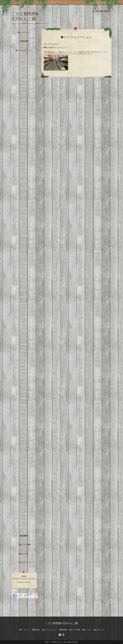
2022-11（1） (25, 175)
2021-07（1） (25, 243)
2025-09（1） (25, 73)
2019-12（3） (25, 311)
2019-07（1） (25, 338)
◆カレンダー (24, 554)
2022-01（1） (25, 216)
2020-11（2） (25, 290)
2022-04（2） (25, 209)
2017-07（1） (25, 439)
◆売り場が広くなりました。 (56, 47)
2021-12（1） (25, 222)
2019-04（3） (25, 351)
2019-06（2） (25, 344)
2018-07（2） (25, 399)
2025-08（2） (25, 80)
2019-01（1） (25, 365)
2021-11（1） (25, 229)
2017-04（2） (25, 453)
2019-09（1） (25, 324)
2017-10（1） (25, 433)
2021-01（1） (25, 277)
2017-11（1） (25, 426)
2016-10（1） (25, 487)
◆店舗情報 (24, 536)
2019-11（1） (25, 317)
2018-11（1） (25, 378)
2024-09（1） (25, 93)
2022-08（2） (25, 195)
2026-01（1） (25, 60)
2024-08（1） (25, 100)
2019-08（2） (25, 331)
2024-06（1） (25, 107)
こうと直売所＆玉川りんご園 (57, 642)
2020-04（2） (25, 304)
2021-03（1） (25, 270)
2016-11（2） (25, 480)
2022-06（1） (25, 202)
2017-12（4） (25, 419)
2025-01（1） (25, 87)
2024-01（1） (25, 127)
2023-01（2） (25, 161)
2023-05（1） (25, 155)
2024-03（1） (25, 121)
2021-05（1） (25, 256)
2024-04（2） (25, 114)
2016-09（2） (25, 494)
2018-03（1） (25, 412)
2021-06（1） (25, 249)
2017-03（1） (25, 460)
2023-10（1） (25, 141)
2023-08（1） (25, 148)
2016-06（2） (25, 514)
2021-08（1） (25, 236)
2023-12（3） (25, 134)
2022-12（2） (25, 168)
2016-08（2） (25, 501)
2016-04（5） (25, 528)
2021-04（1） (25, 263)
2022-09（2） (25, 188)
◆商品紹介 (25, 41)
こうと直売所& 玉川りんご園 (61, 623)
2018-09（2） (25, 392)
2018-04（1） (25, 406)
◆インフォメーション (24, 50)
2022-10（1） (25, 182)
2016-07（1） (25, 507)
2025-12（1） (25, 66)
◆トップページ (24, 32)
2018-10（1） (25, 385)
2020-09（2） (25, 297)
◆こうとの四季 (25, 545)
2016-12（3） (25, 473)
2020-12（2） (25, 283)
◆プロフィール (25, 563)
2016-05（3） (25, 521)
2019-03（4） (25, 358)
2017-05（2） (25, 446)
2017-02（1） (25, 467)
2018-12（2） (25, 372)
